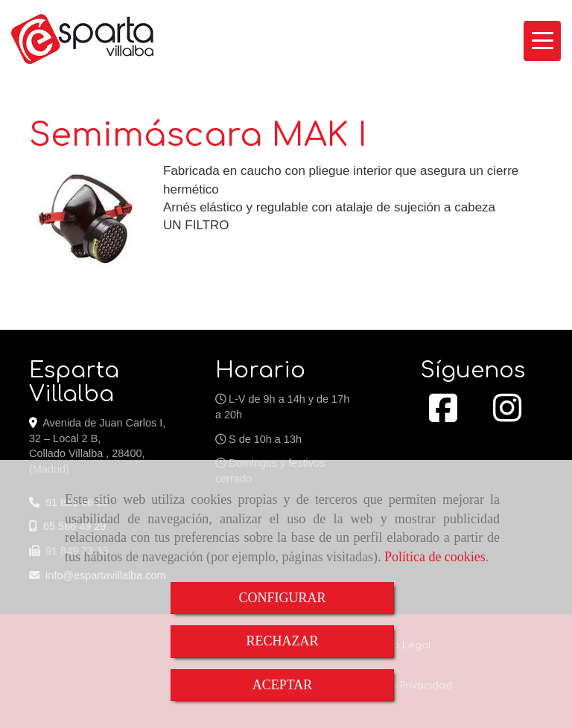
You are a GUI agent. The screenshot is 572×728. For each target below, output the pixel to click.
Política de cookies (435, 557)
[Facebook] (443, 416)
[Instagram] (507, 416)
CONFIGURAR (282, 598)
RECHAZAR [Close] (282, 641)
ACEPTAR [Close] (283, 685)
